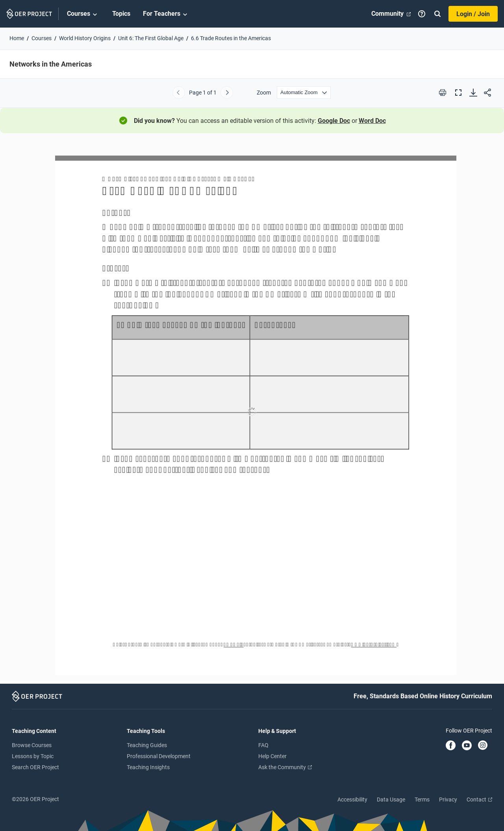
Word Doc (372, 121)
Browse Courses (32, 745)
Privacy (448, 799)
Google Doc (334, 121)
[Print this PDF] (443, 93)
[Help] (422, 14)
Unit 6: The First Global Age (151, 38)
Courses (83, 14)
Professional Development (159, 756)
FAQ (263, 745)
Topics (121, 14)
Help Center (272, 756)
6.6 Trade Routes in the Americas (231, 38)
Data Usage (391, 799)
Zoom (264, 93)
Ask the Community (285, 767)
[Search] (437, 14)
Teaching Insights (148, 767)
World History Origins (85, 38)
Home (17, 38)
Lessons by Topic (33, 756)
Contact (479, 799)
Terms (422, 799)
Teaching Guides (147, 745)
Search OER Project (35, 767)
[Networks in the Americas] (252, 412)
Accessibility (352, 799)
